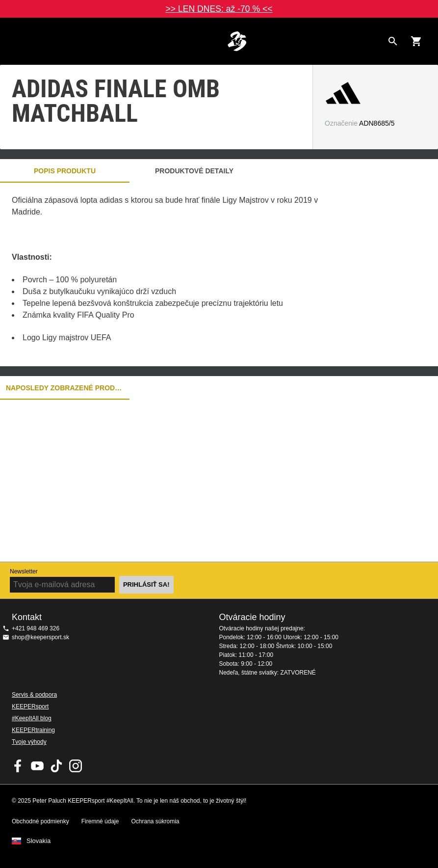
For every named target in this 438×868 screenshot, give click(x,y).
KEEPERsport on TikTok (56, 766)
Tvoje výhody (29, 742)
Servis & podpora (34, 695)
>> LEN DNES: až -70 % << (219, 9)
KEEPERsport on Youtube (37, 766)
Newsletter (24, 571)
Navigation (16, 41)
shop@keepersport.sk (40, 637)
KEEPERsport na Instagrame (76, 766)
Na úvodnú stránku (237, 41)
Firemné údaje (100, 821)
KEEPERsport (30, 706)
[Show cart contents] (416, 41)
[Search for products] (393, 41)
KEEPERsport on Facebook (18, 766)
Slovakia (39, 841)
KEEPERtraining (33, 730)
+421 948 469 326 (36, 628)
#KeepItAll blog (32, 718)
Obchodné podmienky (40, 821)
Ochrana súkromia (155, 821)
